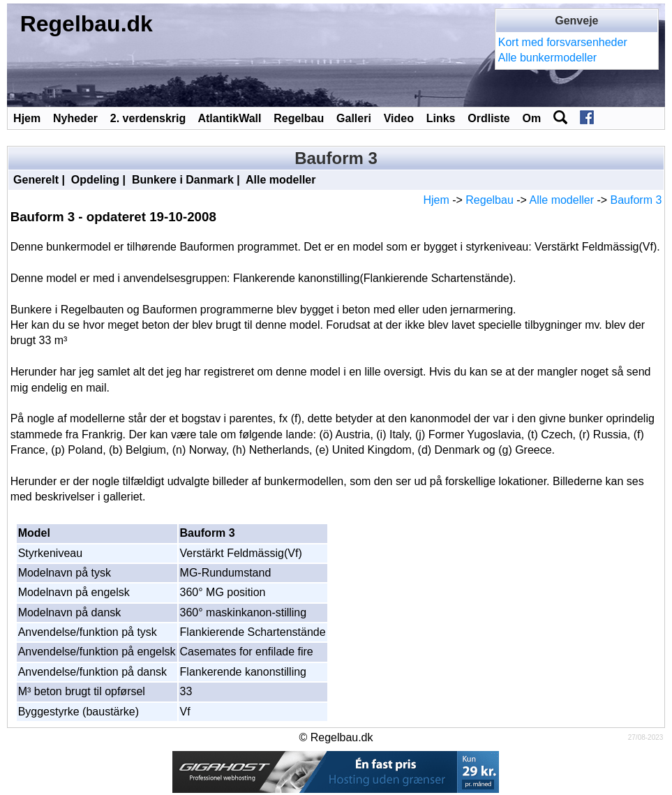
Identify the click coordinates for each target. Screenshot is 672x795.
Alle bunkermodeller (547, 58)
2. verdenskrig (148, 118)
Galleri (354, 118)
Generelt (36, 180)
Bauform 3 (636, 200)
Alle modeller (281, 180)
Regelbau (299, 118)
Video (399, 118)
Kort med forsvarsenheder (563, 42)
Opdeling (95, 180)
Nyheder (75, 118)
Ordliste (488, 118)
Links (441, 118)
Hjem (27, 118)
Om (532, 118)
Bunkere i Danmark (183, 180)
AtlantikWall (229, 118)
